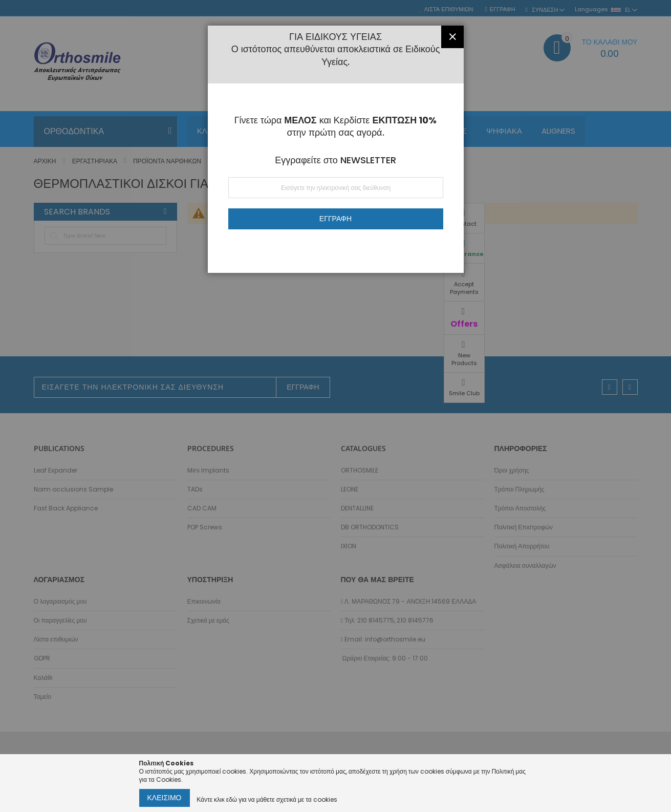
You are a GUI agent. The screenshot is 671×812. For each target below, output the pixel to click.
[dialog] (335, 406)
